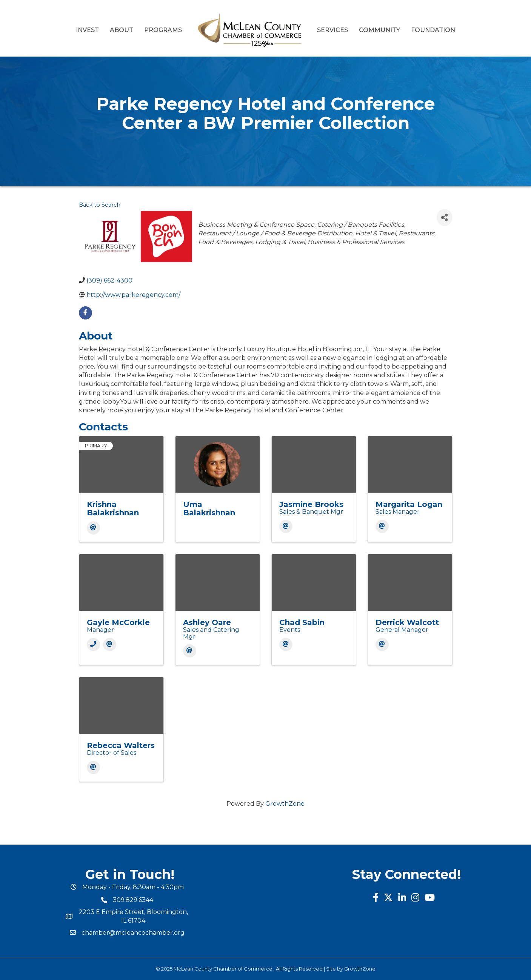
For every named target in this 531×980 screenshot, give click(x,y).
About (122, 30)
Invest (87, 30)
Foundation (433, 30)
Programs (163, 30)
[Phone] (93, 644)
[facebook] (85, 313)
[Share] (445, 217)
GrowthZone (285, 804)
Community (379, 30)
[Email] (93, 528)
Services (332, 30)
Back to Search (100, 205)
